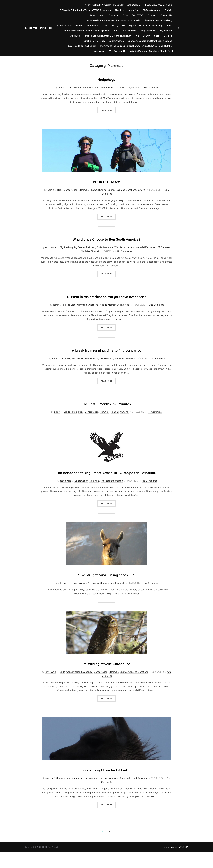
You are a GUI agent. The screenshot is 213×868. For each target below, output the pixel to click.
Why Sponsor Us (117, 51)
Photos (93, 190)
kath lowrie (51, 247)
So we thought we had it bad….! (106, 785)
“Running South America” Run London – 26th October (113, 5)
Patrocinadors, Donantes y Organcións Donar (120, 36)
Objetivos (87, 36)
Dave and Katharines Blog (159, 20)
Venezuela (99, 51)
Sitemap (76, 41)
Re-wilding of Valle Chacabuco (106, 679)
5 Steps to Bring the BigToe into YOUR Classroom (96, 10)
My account (72, 36)
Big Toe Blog (66, 247)
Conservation (75, 88)
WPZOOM (183, 863)
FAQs (72, 31)
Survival (142, 190)
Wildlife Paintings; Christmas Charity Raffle (152, 51)
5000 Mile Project (43, 28)
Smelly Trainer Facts (94, 41)
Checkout (113, 15)
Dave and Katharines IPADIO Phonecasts (88, 25)
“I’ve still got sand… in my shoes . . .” (106, 590)
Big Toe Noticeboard (85, 247)
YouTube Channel (90, 251)
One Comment (156, 313)
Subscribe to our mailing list (82, 46)
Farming (103, 794)
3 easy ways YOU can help (158, 5)
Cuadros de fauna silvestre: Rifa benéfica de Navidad (114, 20)
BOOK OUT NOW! (106, 181)
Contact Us (166, 15)
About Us (131, 10)
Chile (125, 15)
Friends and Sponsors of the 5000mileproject (102, 31)
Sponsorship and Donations (122, 190)
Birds (60, 190)
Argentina (144, 10)
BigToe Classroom (163, 10)
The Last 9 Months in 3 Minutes (106, 411)
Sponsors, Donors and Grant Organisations (150, 41)
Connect (152, 15)
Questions (93, 313)
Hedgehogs (106, 79)
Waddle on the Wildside (127, 247)
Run (149, 36)
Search (159, 36)
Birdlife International (82, 366)
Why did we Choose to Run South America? (106, 239)
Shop (169, 36)
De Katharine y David (123, 25)
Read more (108, 110)
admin (61, 88)
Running (102, 190)
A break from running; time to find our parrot (106, 358)
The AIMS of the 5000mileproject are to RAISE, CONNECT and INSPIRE (136, 46)
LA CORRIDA (146, 31)
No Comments (151, 88)
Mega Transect (164, 31)
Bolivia (83, 15)
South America (116, 41)
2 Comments (158, 366)
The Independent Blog (112, 497)
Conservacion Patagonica (86, 599)
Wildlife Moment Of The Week (109, 88)
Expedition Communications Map (155, 25)
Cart (102, 15)
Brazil (93, 15)
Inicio (133, 31)
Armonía (66, 366)
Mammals (88, 88)
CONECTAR (138, 15)
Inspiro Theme (169, 863)
